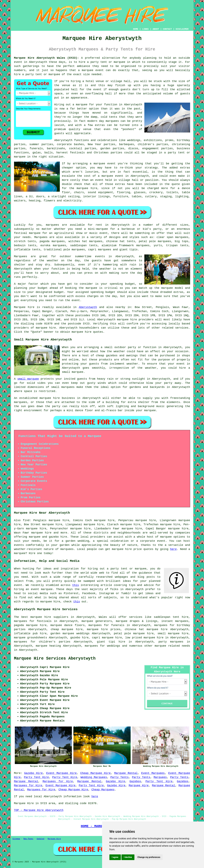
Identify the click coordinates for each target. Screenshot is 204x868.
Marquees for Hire (58, 781)
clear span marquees (172, 237)
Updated (40, 839)
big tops (181, 241)
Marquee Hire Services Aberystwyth (55, 659)
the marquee (164, 288)
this (76, 585)
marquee (91, 288)
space (58, 94)
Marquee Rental (126, 773)
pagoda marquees (52, 241)
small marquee (28, 379)
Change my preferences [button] (149, 857)
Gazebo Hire (33, 773)
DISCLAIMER (182, 29)
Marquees (41, 237)
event (97, 89)
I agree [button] (115, 857)
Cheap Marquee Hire (95, 773)
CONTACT (167, 29)
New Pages (28, 839)
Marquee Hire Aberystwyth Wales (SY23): (46, 58)
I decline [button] (128, 857)
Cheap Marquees (103, 790)
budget (59, 292)
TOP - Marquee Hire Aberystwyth (39, 810)
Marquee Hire (139, 786)
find (26, 520)
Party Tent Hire (36, 777)
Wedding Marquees (94, 777)
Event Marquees (153, 773)
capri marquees (100, 250)
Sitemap (16, 839)
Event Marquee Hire (61, 773)
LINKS (145, 29)
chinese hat (115, 241)
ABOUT (156, 29)
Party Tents (119, 777)
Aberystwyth (88, 307)
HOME (136, 29)
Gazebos (135, 781)
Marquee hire (24, 307)
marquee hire (127, 320)
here (173, 549)
